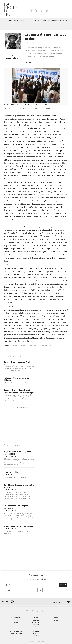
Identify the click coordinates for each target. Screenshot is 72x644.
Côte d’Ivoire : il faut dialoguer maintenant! (16, 507)
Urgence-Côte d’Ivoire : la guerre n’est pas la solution (19, 453)
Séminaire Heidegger (16, 632)
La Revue (36, 630)
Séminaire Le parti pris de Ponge (16, 634)
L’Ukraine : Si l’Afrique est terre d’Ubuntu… (16, 379)
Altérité (23, 346)
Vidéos (49, 20)
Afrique (15, 346)
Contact (56, 630)
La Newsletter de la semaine (16, 620)
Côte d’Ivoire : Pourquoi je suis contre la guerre (19, 486)
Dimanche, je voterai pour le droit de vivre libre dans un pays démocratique (19, 391)
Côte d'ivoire (33, 346)
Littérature (22, 20)
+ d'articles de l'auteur (19, 408)
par (10, 456)
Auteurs (65, 20)
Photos (60, 20)
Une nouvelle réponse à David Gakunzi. (17, 477)
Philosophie (34, 20)
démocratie (43, 346)
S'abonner (63, 585)
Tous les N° (36, 632)
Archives (16, 20)
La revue (6, 24)
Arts (39, 20)
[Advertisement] (36, 429)
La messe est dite (11, 472)
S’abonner (36, 635)
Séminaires (54, 20)
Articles (11, 20)
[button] (67, 28)
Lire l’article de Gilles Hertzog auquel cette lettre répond (27, 108)
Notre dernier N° (36, 634)
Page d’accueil (16, 617)
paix (51, 346)
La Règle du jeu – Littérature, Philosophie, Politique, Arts (6, 20)
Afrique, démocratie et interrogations (19, 526)
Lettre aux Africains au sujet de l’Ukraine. (18, 383)
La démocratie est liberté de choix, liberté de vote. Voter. (19, 532)
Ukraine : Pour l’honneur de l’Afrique (18, 362)
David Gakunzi (13, 58)
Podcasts (44, 20)
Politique (28, 20)
